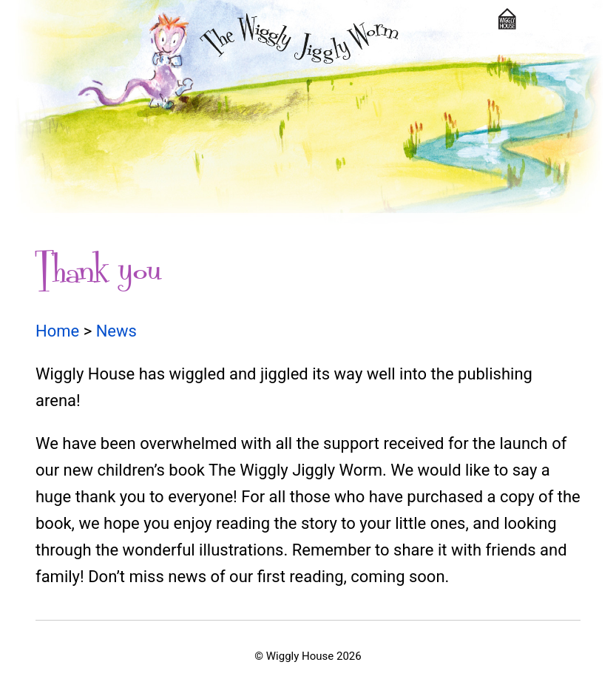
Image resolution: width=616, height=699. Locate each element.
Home (57, 331)
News (116, 331)
